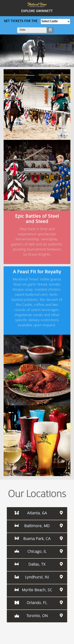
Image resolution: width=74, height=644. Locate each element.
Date (22, 30)
